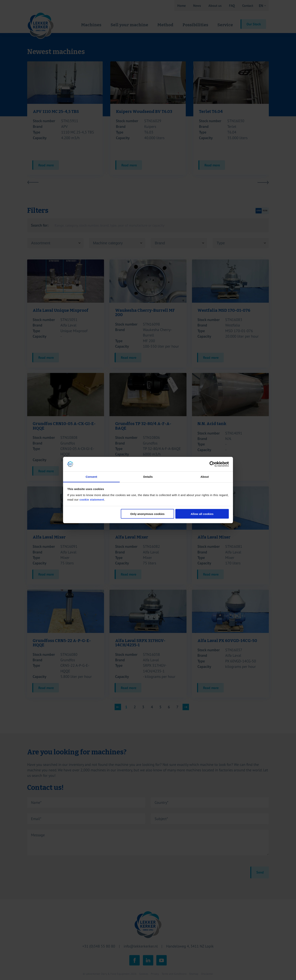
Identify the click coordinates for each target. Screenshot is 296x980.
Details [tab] (148, 476)
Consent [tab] (91, 476)
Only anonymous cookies (147, 514)
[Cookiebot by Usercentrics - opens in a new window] (212, 464)
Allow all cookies (202, 514)
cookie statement (92, 499)
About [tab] (205, 476)
